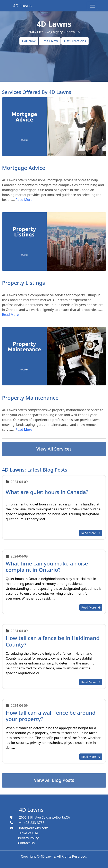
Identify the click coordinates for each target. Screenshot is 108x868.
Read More (24, 200)
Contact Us (26, 843)
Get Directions (75, 41)
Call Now (29, 41)
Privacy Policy (28, 838)
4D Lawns (31, 810)
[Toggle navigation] (92, 6)
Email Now (50, 41)
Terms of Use (28, 833)
